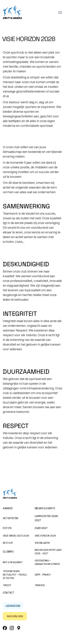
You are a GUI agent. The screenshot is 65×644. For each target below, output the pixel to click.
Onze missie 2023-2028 (16, 536)
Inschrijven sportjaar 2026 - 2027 (48, 552)
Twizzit (7, 585)
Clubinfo (8, 552)
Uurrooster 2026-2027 (47, 518)
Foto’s (7, 528)
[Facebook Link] (5, 628)
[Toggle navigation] (60, 13)
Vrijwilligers (42, 543)
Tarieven (40, 585)
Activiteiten (10, 518)
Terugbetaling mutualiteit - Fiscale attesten (15, 575)
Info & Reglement (13, 562)
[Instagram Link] (12, 628)
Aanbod (8, 508)
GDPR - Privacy (43, 575)
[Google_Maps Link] (19, 628)
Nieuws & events (45, 508)
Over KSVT (41, 528)
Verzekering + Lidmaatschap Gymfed (47, 562)
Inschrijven (15, 616)
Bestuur (8, 543)
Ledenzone (13, 606)
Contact (8, 593)
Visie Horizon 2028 (45, 536)
